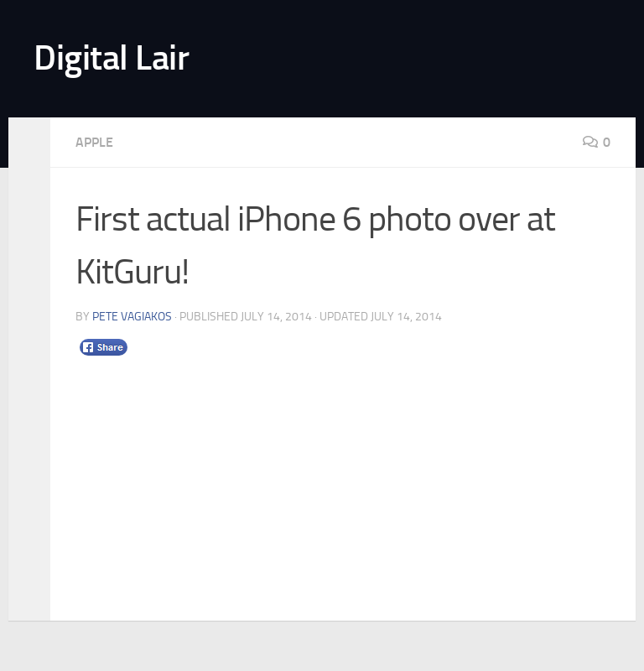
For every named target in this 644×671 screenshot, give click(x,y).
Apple (94, 142)
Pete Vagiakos (132, 317)
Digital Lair (111, 58)
